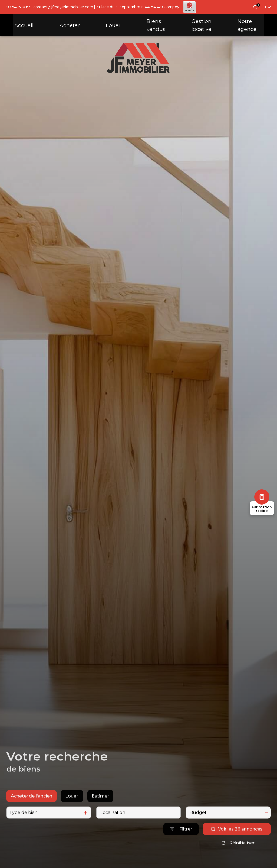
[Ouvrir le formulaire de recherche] (181, 837)
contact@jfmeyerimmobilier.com (63, 7)
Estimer (100, 804)
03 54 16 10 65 (19, 7)
